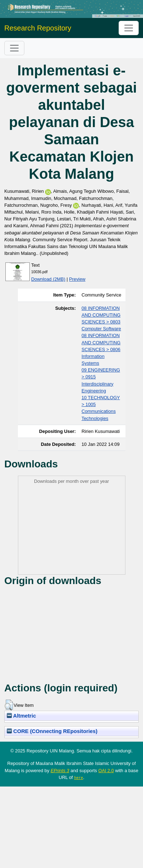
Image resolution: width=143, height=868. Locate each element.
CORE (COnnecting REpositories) (52, 731)
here (79, 778)
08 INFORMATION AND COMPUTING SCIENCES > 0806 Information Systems (101, 349)
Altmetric (21, 716)
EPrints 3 (60, 771)
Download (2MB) (48, 279)
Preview (77, 279)
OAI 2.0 (106, 771)
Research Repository (38, 28)
